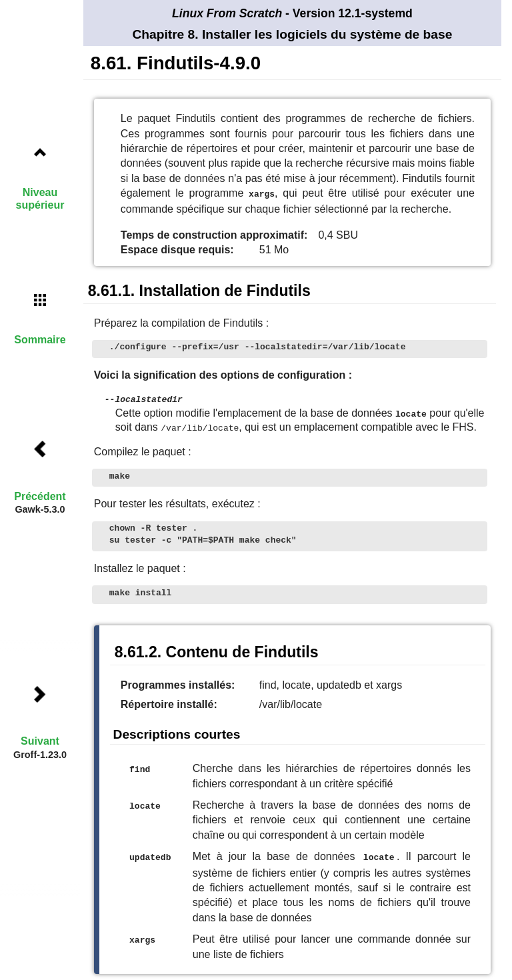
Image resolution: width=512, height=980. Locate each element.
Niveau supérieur (40, 199)
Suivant (40, 741)
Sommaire (40, 340)
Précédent (40, 496)
